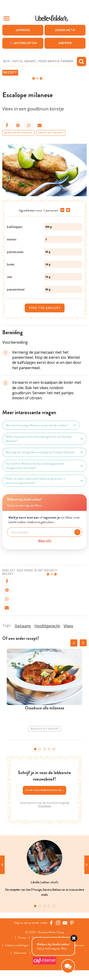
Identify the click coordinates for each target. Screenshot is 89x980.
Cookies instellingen (17, 945)
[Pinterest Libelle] (72, 923)
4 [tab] (49, 749)
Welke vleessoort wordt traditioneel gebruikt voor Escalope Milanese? (44, 439)
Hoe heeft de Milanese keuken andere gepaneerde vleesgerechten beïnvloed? (44, 466)
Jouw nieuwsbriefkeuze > (44, 790)
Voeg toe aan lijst (45, 308)
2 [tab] (40, 749)
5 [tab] (54, 749)
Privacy (22, 938)
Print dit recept (51, 133)
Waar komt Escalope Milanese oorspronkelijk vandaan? (41, 425)
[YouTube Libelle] (65, 923)
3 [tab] (44, 749)
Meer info (45, 541)
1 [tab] (35, 749)
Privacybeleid (45, 806)
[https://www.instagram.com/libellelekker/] (58, 923)
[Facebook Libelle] (51, 923)
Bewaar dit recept (18, 133)
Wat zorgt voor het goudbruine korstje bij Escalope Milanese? (44, 452)
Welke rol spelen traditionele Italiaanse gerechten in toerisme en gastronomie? (44, 481)
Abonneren (20, 953)
